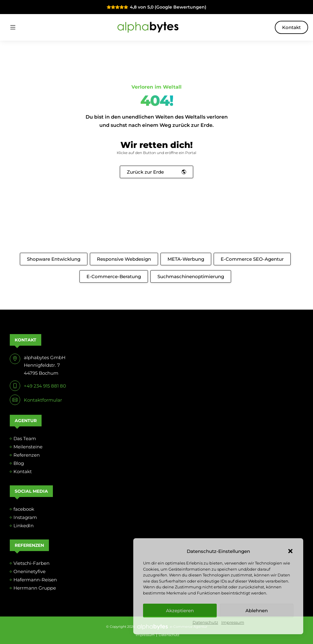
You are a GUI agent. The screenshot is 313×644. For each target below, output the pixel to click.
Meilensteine (28, 447)
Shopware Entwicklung (54, 259)
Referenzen (27, 455)
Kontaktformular (43, 400)
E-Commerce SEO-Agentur (252, 259)
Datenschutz (205, 622)
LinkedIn (24, 526)
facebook (24, 509)
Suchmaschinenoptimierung (191, 276)
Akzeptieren (180, 611)
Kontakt (291, 27)
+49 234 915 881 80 (45, 386)
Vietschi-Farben (31, 563)
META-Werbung (186, 259)
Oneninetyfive (29, 571)
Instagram (25, 517)
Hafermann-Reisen (35, 580)
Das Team (25, 438)
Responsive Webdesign (124, 259)
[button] (290, 551)
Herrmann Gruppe (35, 588)
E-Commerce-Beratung (114, 276)
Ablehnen (257, 611)
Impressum (233, 622)
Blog (19, 463)
